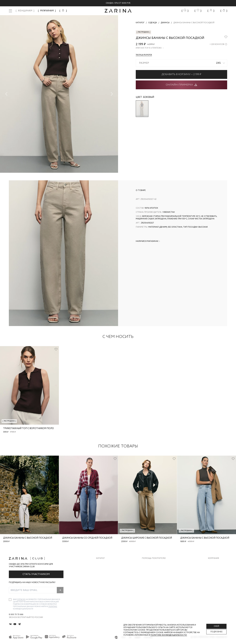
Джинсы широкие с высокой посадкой (147, 538)
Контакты (213, 576)
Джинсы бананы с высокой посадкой (28, 538)
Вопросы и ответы (152, 576)
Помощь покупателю (154, 558)
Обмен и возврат (151, 569)
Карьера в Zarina (217, 569)
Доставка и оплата (152, 563)
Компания (214, 558)
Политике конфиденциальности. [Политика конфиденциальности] (169, 635)
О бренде (213, 563)
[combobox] (182, 63)
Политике (53, 607)
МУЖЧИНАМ (47, 11)
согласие (21, 600)
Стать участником (36, 574)
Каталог (100, 558)
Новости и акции (218, 582)
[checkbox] (10, 600)
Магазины (213, 588)
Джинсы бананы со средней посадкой (87, 538)
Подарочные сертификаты (156, 588)
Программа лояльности (155, 582)
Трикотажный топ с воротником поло (28, 428)
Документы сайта (152, 595)
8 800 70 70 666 (16, 615)
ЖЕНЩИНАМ (25, 11)
